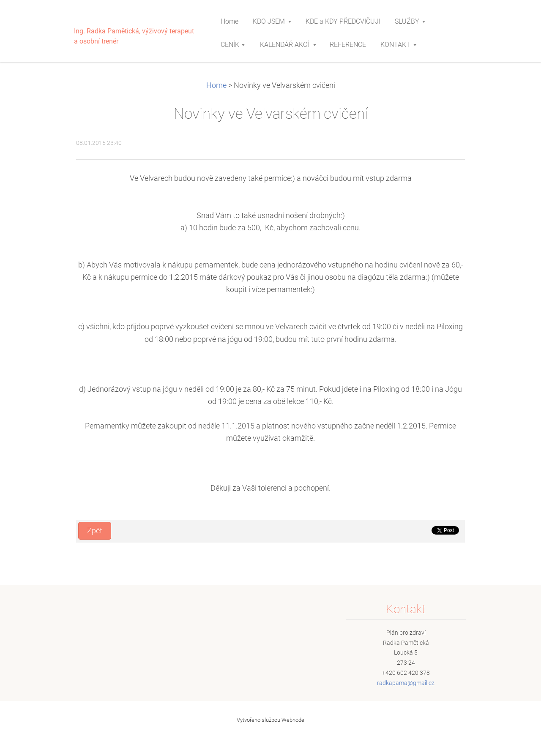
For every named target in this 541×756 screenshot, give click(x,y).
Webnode (293, 720)
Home (216, 85)
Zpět (95, 531)
